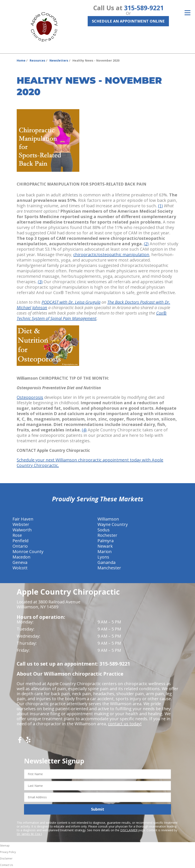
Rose (17, 535)
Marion (105, 552)
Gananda (106, 562)
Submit (98, 809)
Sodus (104, 530)
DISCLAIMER (129, 830)
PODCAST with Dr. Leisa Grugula (71, 302)
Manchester (109, 568)
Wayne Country (113, 524)
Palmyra (106, 541)
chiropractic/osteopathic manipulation (111, 255)
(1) (160, 206)
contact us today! (125, 724)
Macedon (22, 557)
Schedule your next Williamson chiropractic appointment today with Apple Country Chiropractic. (90, 463)
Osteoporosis (30, 397)
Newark (105, 546)
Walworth (22, 530)
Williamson (108, 519)
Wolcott (20, 568)
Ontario (20, 546)
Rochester (107, 535)
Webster (21, 524)
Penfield (20, 541)
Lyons (103, 557)
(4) (84, 430)
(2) (146, 244)
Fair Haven (23, 519)
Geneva (20, 562)
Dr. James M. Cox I (29, 834)
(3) (40, 282)
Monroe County (28, 552)
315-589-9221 (144, 8)
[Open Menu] (187, 13)
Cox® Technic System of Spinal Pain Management (92, 316)
